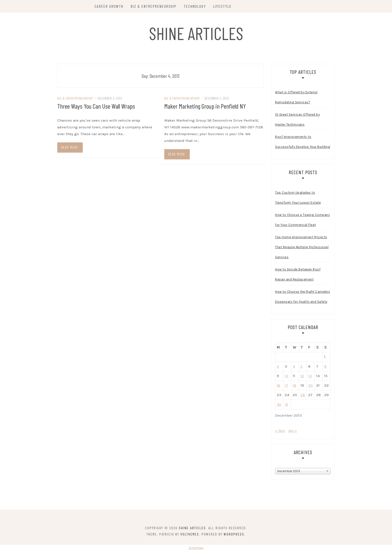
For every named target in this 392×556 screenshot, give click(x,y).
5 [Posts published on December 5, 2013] (301, 366)
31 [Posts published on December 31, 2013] (286, 404)
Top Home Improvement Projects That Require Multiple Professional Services (302, 247)
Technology (195, 6)
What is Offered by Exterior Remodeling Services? (296, 97)
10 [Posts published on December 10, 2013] (286, 376)
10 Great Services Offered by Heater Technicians (297, 119)
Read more (70, 147)
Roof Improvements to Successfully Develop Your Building (302, 142)
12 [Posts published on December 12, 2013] (302, 376)
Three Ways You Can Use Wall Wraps (96, 106)
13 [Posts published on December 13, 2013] (310, 376)
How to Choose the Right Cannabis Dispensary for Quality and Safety (302, 297)
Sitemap (196, 548)
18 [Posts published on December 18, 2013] (294, 385)
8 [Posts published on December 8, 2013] (325, 366)
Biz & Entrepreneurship (154, 6)
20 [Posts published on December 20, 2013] (310, 385)
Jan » (292, 431)
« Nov (280, 431)
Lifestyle (222, 6)
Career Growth (109, 6)
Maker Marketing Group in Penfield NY (205, 106)
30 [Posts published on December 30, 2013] (279, 404)
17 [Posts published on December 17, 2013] (286, 385)
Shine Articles (196, 33)
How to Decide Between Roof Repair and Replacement (298, 274)
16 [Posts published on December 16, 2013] (278, 385)
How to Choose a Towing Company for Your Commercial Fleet (302, 220)
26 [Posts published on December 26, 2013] (303, 395)
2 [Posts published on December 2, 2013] (278, 366)
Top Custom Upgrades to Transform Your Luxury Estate (298, 198)
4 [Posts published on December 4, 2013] (294, 366)
